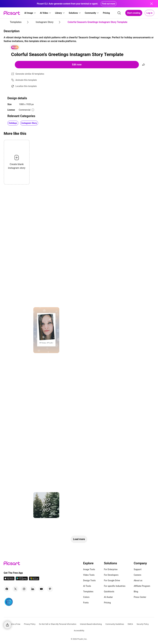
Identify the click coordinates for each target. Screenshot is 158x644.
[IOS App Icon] (9, 579)
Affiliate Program (142, 586)
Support (138, 569)
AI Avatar (108, 597)
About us (138, 580)
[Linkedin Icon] (33, 589)
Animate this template (26, 80)
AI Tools (87, 586)
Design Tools (89, 580)
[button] (30, 13)
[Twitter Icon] (15, 589)
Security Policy (143, 624)
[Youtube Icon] (41, 589)
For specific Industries (115, 586)
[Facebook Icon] (7, 589)
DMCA (130, 624)
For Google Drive (112, 580)
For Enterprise (111, 569)
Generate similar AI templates (30, 74)
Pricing (107, 603)
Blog (136, 592)
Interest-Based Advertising (91, 624)
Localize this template (26, 86)
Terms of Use (15, 624)
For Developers (111, 575)
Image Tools (89, 569)
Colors (86, 597)
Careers (138, 575)
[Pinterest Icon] (50, 589)
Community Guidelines (115, 624)
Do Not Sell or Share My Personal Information (58, 624)
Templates (88, 592)
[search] (119, 13)
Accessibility (79, 631)
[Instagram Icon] (24, 589)
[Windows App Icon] (34, 579)
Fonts (86, 603)
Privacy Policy (30, 624)
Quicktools (109, 592)
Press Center (140, 597)
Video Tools (89, 575)
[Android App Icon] (22, 579)
